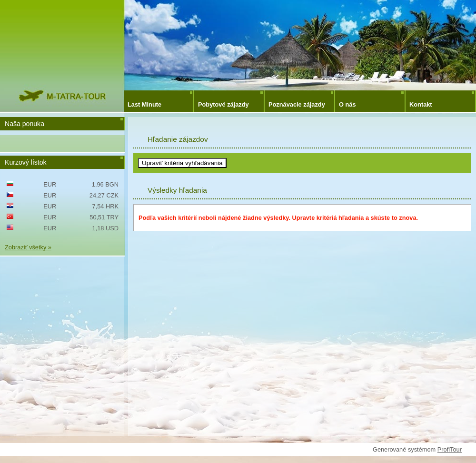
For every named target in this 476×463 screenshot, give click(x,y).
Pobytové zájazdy (223, 104)
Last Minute (144, 104)
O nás (347, 104)
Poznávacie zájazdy (297, 104)
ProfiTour (450, 449)
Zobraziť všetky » (28, 247)
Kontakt (421, 104)
